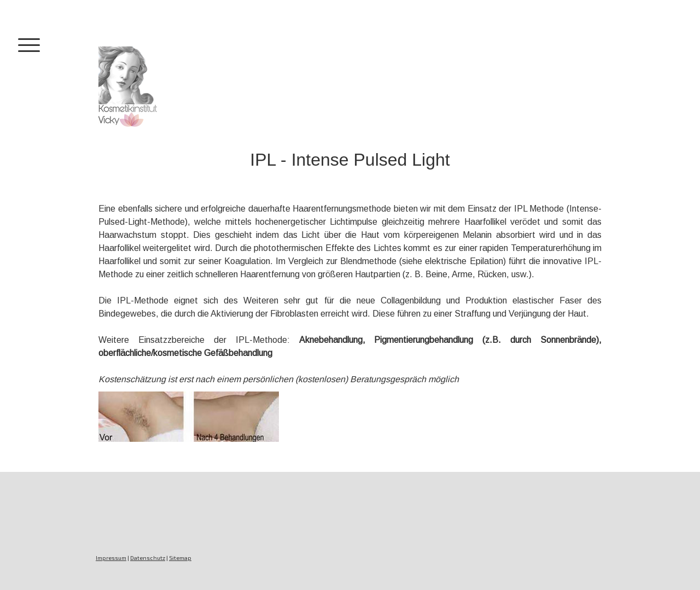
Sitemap (180, 558)
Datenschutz (148, 558)
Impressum (111, 558)
